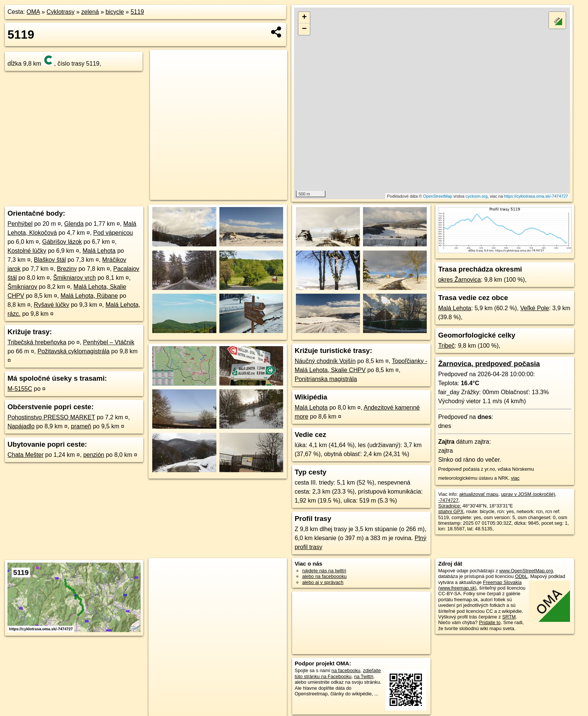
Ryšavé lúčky (51, 305)
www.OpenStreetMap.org (526, 571)
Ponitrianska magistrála (326, 379)
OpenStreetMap (438, 196)
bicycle (115, 12)
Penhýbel (20, 224)
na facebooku (346, 670)
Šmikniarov (22, 287)
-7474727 (448, 500)
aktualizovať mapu (478, 494)
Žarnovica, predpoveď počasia (489, 364)
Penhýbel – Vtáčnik (109, 342)
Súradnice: (449, 506)
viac (515, 478)
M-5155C (20, 389)
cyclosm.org (476, 196)
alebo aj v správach (323, 582)
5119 (137, 12)
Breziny (67, 269)
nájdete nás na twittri (324, 571)
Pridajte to (490, 622)
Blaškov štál (50, 260)
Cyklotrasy (61, 12)
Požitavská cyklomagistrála (73, 351)
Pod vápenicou (113, 233)
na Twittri (364, 676)
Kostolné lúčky (27, 251)
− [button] (304, 29)
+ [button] (304, 18)
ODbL (521, 576)
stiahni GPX (451, 511)
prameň (81, 426)
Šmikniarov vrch (75, 278)
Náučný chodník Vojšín (325, 361)
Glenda (74, 224)
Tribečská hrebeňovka (37, 342)
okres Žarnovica (459, 280)
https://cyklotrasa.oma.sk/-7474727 (536, 196)
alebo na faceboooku (325, 576)
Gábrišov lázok (62, 242)
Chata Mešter (25, 455)
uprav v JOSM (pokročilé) (528, 494)
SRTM (509, 617)
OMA (33, 12)
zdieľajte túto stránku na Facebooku (338, 673)
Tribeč (446, 346)
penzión (94, 455)
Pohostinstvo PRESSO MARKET (51, 417)
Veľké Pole (535, 308)
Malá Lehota (99, 251)
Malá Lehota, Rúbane (89, 296)
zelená (90, 12)
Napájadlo (21, 426)
